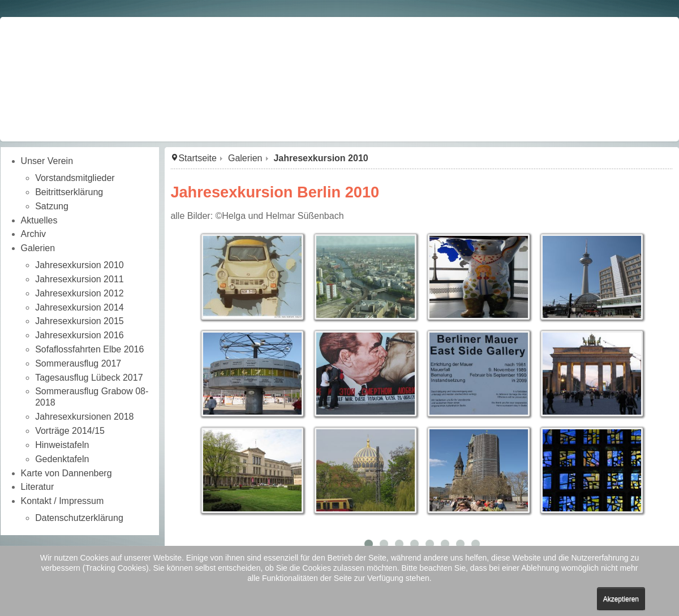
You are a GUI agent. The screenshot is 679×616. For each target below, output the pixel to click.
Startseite (197, 158)
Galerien (245, 158)
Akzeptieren (621, 599)
